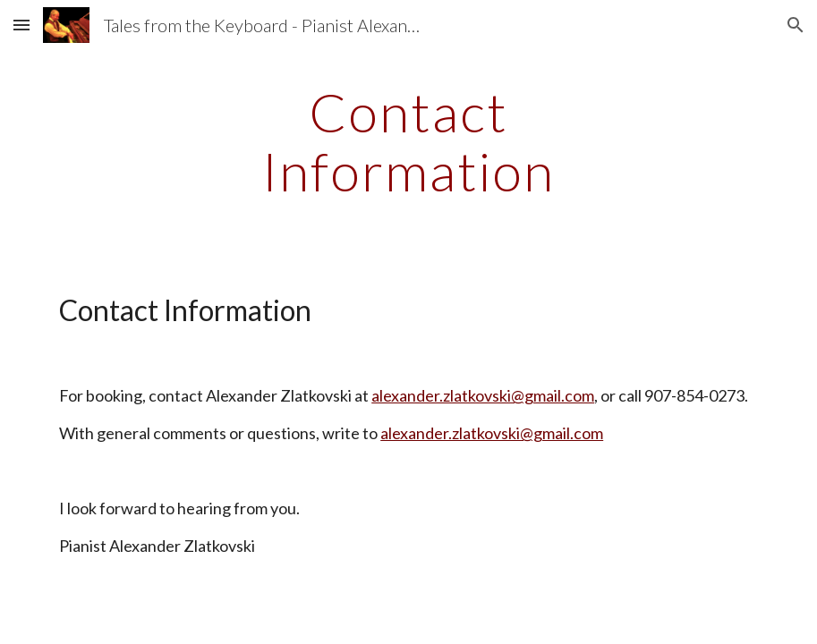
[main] (408, 141)
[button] (21, 25)
